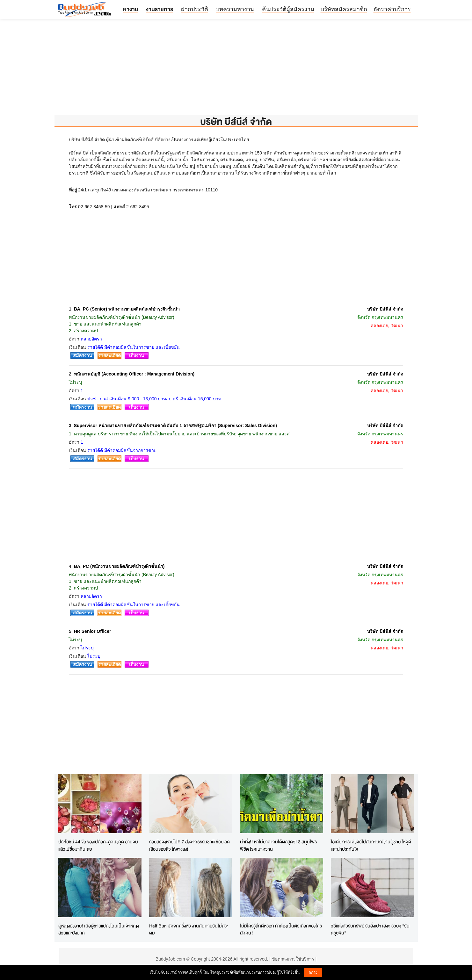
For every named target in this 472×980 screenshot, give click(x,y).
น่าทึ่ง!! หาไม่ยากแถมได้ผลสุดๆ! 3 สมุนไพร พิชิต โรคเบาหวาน (278, 845)
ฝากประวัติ (195, 9)
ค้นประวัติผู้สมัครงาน (288, 9)
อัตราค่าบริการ (392, 9)
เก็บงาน (137, 355)
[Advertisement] (236, 70)
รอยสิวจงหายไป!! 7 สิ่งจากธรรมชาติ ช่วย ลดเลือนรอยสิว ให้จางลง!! (189, 845)
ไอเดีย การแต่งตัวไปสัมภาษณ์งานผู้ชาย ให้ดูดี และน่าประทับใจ (371, 845)
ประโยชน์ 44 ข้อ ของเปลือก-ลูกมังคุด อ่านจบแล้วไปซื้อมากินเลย (98, 845)
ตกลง (313, 972)
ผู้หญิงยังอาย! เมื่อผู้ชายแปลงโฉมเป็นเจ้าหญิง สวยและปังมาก (99, 929)
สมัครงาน (83, 355)
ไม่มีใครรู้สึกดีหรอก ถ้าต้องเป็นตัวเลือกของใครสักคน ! (281, 929)
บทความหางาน (235, 9)
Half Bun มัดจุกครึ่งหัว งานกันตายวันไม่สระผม (189, 929)
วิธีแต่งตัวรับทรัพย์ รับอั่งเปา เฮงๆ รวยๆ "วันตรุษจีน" (370, 929)
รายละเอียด (109, 355)
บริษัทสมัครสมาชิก (344, 9)
